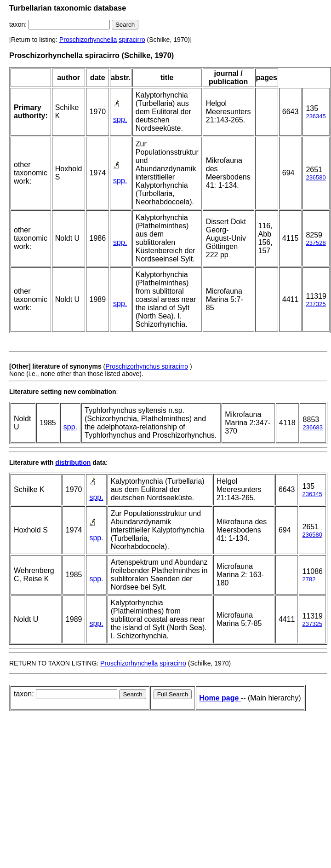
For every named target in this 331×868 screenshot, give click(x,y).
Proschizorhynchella (88, 40)
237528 (316, 243)
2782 (309, 579)
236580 (316, 177)
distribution (73, 463)
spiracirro (132, 40)
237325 (316, 304)
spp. (120, 119)
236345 (316, 116)
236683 (313, 427)
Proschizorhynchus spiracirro (147, 366)
